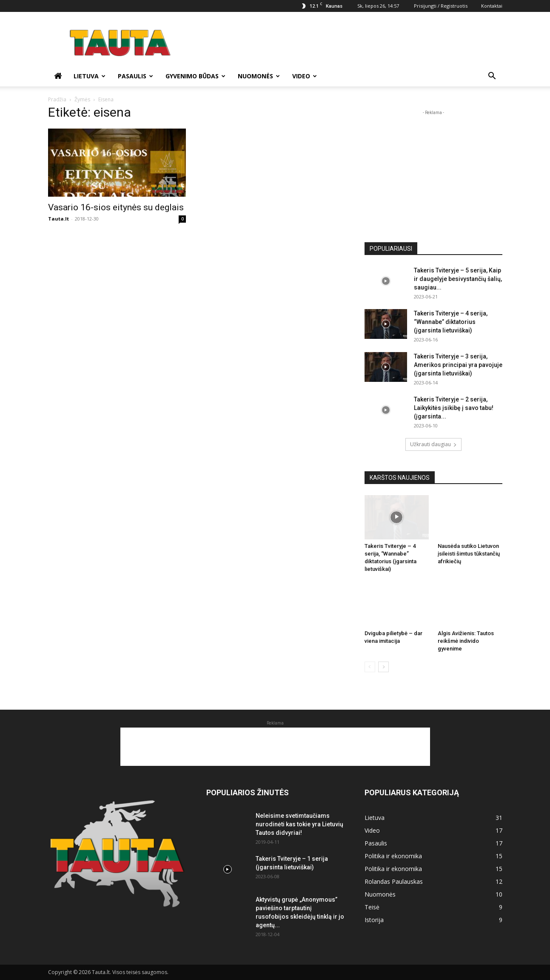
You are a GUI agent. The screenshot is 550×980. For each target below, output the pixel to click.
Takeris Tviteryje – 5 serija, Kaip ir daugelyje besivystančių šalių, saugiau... (458, 279)
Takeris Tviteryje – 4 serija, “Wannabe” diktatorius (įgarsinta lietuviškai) (451, 322)
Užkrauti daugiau (433, 444)
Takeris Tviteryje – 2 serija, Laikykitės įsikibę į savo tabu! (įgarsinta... (454, 408)
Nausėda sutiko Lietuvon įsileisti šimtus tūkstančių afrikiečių (469, 554)
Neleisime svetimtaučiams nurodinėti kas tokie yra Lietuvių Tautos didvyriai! (299, 824)
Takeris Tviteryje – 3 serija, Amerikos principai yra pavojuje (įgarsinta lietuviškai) (458, 365)
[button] (492, 77)
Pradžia (57, 99)
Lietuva (90, 76)
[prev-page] (370, 667)
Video (305, 76)
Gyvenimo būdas (195, 76)
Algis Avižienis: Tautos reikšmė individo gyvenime (466, 641)
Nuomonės (259, 76)
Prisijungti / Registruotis (441, 6)
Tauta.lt (58, 219)
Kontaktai (492, 6)
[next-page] (383, 667)
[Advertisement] (348, 43)
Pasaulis (135, 76)
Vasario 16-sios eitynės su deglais (116, 207)
